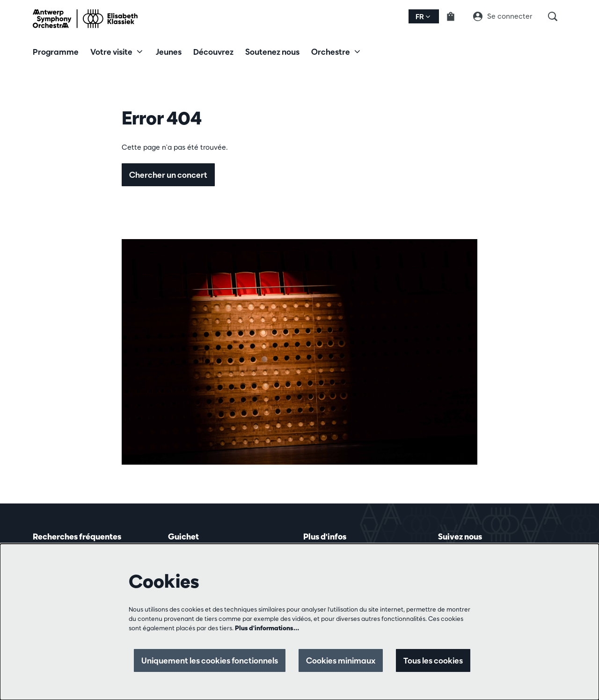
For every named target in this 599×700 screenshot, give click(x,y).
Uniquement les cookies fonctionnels (210, 660)
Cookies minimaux (341, 660)
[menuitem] (56, 51)
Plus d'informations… (267, 628)
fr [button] (423, 17)
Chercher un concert (168, 175)
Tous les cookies (433, 660)
